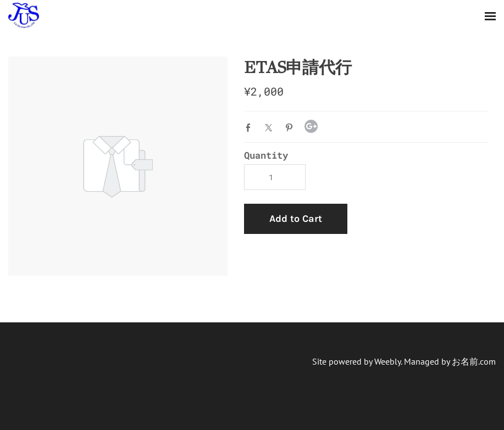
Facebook (251, 127)
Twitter (271, 127)
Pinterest (291, 127)
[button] (296, 219)
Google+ (311, 126)
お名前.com (474, 361)
